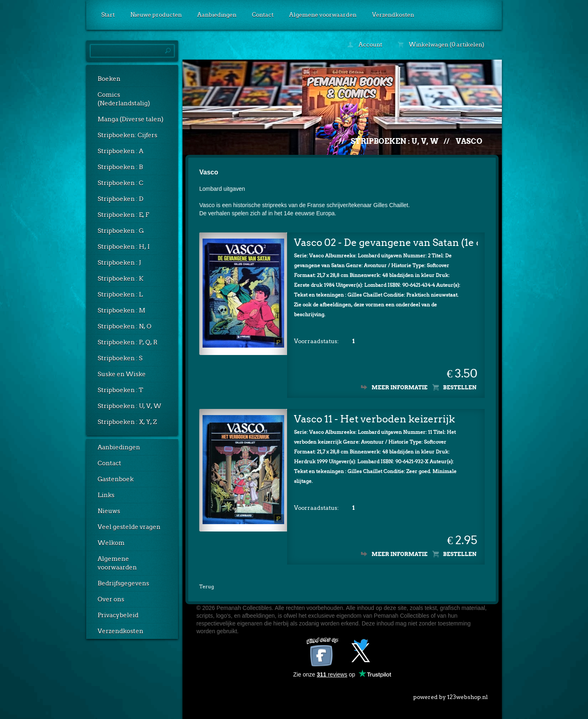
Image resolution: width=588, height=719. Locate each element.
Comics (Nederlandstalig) (124, 99)
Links (106, 495)
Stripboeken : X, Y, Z (127, 422)
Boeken (109, 79)
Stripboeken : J (119, 263)
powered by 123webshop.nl (451, 693)
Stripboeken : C (120, 183)
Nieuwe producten (156, 15)
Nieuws (109, 511)
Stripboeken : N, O (125, 326)
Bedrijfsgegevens (123, 583)
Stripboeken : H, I (124, 247)
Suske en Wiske (122, 374)
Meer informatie (400, 385)
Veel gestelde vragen (129, 527)
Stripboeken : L (120, 295)
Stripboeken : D (120, 199)
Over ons (111, 599)
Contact (263, 15)
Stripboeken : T (120, 390)
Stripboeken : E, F (123, 215)
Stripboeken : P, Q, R (128, 342)
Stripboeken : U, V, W (129, 406)
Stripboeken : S (120, 358)
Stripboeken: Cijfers (127, 135)
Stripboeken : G (121, 231)
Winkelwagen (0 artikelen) (441, 45)
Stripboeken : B (120, 167)
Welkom (111, 543)
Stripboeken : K (120, 279)
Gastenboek (116, 479)
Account (365, 45)
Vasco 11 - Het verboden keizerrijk (374, 417)
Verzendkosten (393, 15)
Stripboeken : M (121, 310)
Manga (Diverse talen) (130, 119)
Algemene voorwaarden (323, 15)
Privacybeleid (118, 615)
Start (108, 15)
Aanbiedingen (217, 15)
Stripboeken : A (120, 151)
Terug (207, 584)
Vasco (469, 141)
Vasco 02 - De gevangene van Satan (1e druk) (386, 240)
